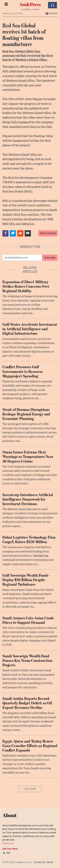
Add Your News (10, 849)
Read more (8, 843)
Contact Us (40, 862)
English (52, 13)
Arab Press (30, 4)
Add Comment (48, 233)
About (50, 862)
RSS (6, 853)
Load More (30, 789)
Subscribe (50, 258)
